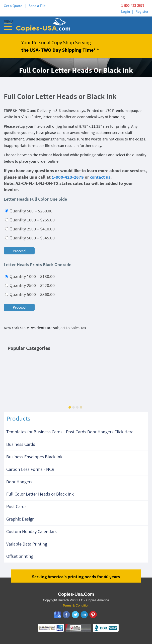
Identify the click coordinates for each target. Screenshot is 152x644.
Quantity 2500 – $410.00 (30, 229)
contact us (100, 177)
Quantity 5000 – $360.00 (30, 294)
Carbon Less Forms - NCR (30, 469)
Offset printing (20, 556)
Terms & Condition (76, 605)
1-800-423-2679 (133, 5)
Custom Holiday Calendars (31, 531)
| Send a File (35, 6)
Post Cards (16, 506)
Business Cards (21, 444)
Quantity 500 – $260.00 (29, 211)
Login (126, 11)
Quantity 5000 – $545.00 (30, 238)
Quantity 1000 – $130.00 (30, 276)
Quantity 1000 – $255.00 (30, 220)
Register (142, 11)
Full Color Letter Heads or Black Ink (40, 494)
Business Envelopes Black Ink (34, 457)
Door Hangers (19, 482)
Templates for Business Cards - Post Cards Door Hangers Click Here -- (72, 432)
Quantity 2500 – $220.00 (30, 285)
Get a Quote (14, 6)
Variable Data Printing (27, 544)
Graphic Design (20, 519)
